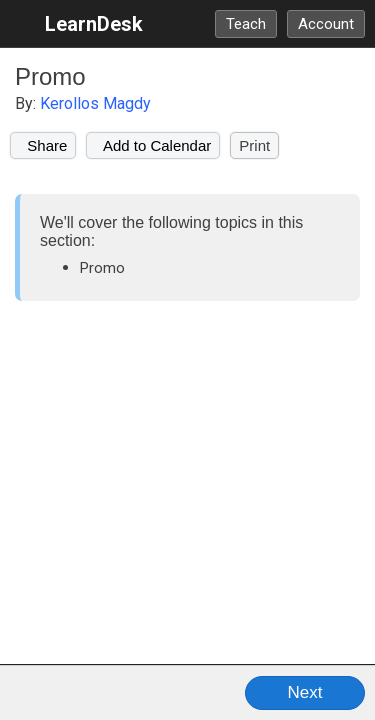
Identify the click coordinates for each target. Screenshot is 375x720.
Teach (246, 24)
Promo (50, 76)
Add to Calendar (153, 145)
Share (43, 145)
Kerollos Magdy (95, 103)
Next (305, 692)
